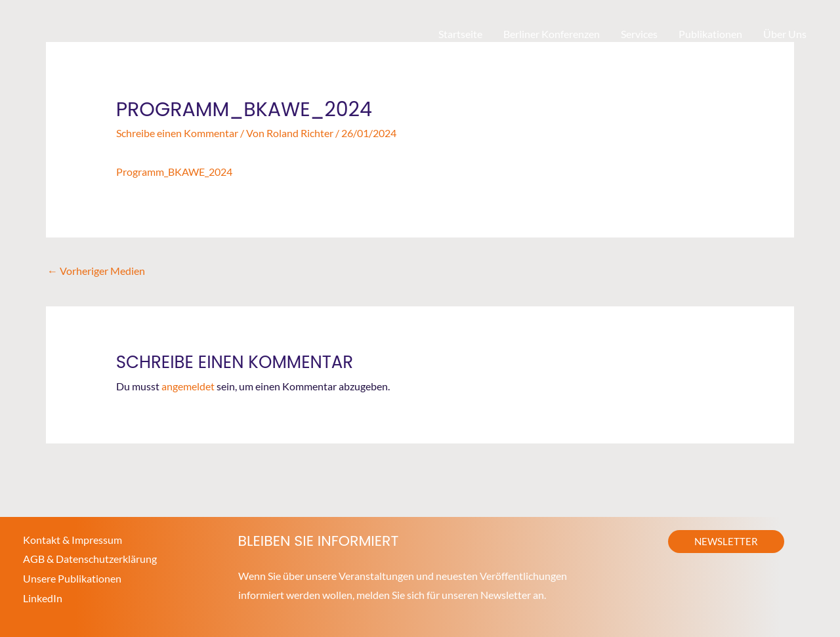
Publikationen (710, 34)
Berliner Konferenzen (552, 34)
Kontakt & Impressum (73, 540)
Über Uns (785, 34)
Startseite (460, 34)
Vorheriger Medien (96, 271)
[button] (726, 542)
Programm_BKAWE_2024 (174, 172)
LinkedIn (43, 598)
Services (639, 34)
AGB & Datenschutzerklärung (90, 559)
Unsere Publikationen (72, 578)
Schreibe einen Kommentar (177, 133)
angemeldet (188, 386)
